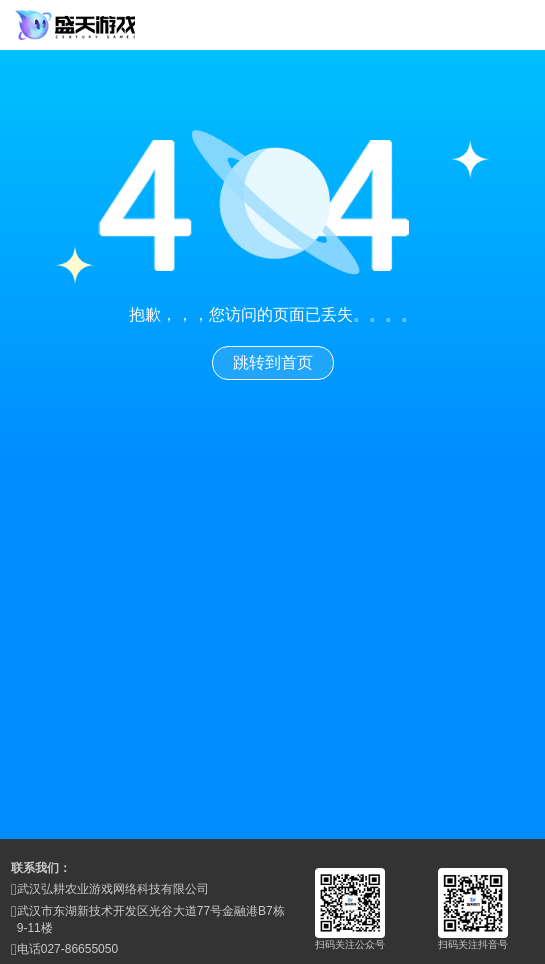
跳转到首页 (273, 362)
